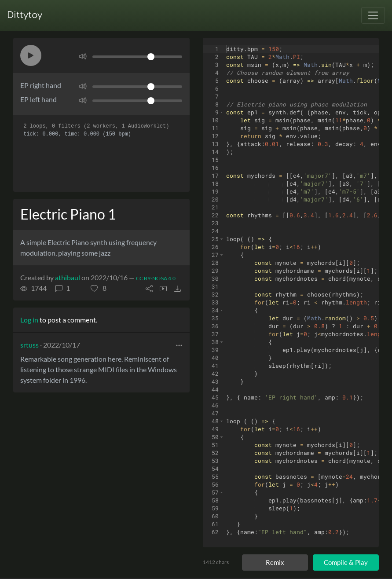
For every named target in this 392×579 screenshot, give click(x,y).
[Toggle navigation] (373, 15)
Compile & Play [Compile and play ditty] (346, 562)
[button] (31, 55)
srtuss (29, 345)
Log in (29, 320)
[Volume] (137, 57)
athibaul (68, 277)
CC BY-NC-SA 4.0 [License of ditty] (156, 278)
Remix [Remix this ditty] (275, 562)
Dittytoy (25, 15)
